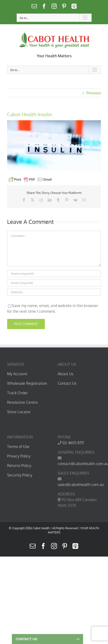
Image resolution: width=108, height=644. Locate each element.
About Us (66, 374)
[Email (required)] (54, 283)
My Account (17, 374)
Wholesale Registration (27, 383)
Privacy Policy (19, 456)
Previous (94, 93)
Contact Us (67, 383)
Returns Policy (19, 466)
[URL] (54, 292)
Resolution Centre (22, 402)
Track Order (17, 393)
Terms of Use (18, 447)
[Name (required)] (54, 274)
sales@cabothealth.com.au (81, 485)
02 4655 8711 (73, 443)
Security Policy (20, 475)
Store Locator (19, 412)
